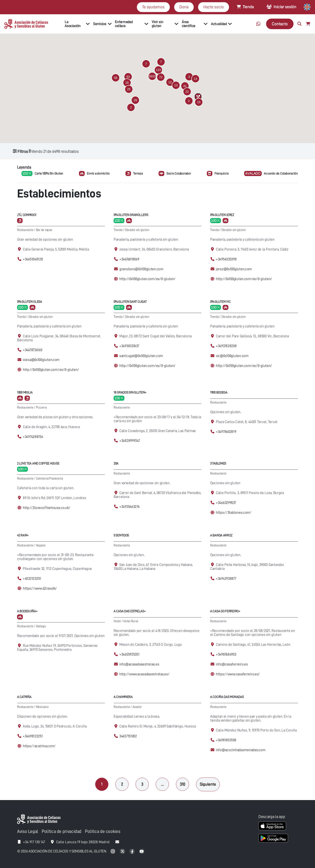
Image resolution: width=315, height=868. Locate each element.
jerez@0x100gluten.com (234, 269)
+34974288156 (33, 437)
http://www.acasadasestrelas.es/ (144, 674)
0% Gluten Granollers (131, 215)
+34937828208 (226, 346)
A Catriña (24, 697)
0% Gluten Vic (220, 302)
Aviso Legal (28, 832)
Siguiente (208, 784)
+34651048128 (33, 259)
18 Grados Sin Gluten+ (130, 392)
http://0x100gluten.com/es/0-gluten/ (147, 279)
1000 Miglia (25, 392)
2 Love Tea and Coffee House (38, 463)
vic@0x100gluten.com (232, 356)
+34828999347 (130, 441)
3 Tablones (218, 463)
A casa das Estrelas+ (130, 611)
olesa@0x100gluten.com (41, 360)
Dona (184, 7)
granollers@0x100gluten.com (141, 269)
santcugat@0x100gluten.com (141, 356)
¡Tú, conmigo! (27, 215)
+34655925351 (129, 654)
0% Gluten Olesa (30, 302)
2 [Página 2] (122, 784)
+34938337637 (129, 346)
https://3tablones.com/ (234, 513)
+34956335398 (226, 259)
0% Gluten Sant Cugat (130, 302)
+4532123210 (32, 579)
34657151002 (128, 736)
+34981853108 (226, 740)
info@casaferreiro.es (232, 664)
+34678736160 (33, 350)
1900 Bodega (219, 392)
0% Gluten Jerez (222, 215)
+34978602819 (226, 432)
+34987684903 (226, 654)
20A (116, 463)
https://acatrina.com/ (39, 746)
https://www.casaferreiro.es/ (238, 674)
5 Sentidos (121, 535)
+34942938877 (226, 579)
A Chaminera (123, 697)
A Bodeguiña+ (27, 611)
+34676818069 (129, 259)
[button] (152, 76)
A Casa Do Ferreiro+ (225, 611)
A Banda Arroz (221, 535)
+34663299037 (226, 503)
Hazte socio (214, 7)
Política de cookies (103, 832)
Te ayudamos (153, 7)
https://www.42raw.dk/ (40, 588)
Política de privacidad (62, 832)
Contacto (280, 24)
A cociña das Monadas (227, 697)
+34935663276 (129, 507)
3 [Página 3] (142, 784)
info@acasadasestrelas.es (139, 664)
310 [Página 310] (183, 784)
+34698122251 (33, 736)
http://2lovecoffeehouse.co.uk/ (47, 508)
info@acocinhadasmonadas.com (241, 750)
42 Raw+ (23, 535)
